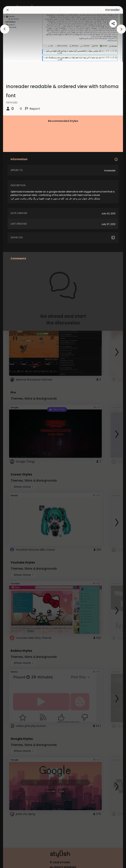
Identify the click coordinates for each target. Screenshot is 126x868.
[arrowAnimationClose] (5, 29)
